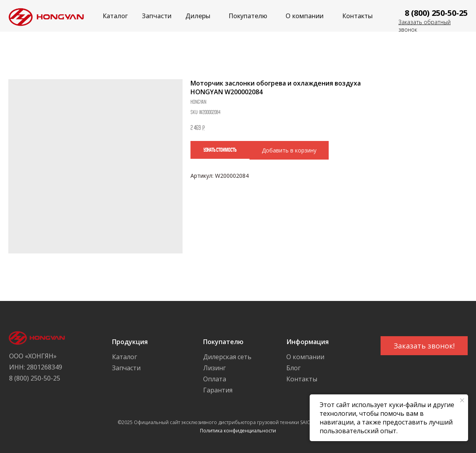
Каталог (115, 16)
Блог (293, 368)
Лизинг (214, 368)
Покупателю (248, 16)
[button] (424, 346)
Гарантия (218, 390)
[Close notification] (462, 400)
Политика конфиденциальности (238, 431)
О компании (305, 16)
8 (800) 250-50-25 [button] (436, 13)
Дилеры (198, 16)
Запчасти (157, 16)
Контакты (357, 16)
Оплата (215, 379)
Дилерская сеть (227, 357)
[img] (44, 16)
